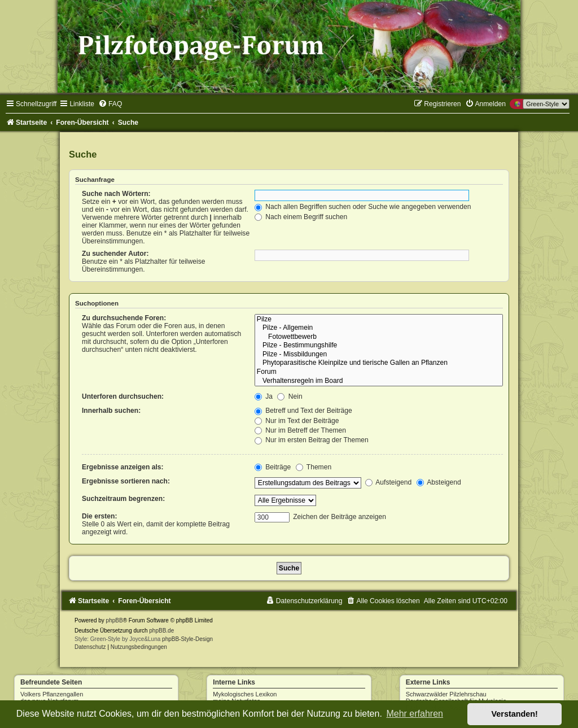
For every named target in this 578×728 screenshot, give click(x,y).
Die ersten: (100, 516)
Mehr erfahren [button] (415, 714)
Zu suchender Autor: (115, 254)
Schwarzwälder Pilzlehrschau (446, 694)
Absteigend (439, 482)
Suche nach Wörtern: (116, 194)
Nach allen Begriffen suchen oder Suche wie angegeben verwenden (363, 207)
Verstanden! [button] (515, 714)
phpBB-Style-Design (187, 639)
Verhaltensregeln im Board (379, 381)
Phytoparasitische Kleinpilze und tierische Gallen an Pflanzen (379, 363)
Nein (290, 396)
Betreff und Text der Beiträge (303, 411)
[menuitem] (110, 104)
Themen (314, 467)
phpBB (115, 620)
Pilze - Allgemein (379, 328)
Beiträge (273, 467)
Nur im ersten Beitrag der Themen (312, 440)
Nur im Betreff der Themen (300, 430)
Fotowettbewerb (379, 337)
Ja (264, 396)
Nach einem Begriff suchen (301, 217)
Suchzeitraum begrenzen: (123, 499)
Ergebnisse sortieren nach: (126, 481)
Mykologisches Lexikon (245, 694)
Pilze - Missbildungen (379, 355)
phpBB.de (161, 631)
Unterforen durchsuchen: (123, 396)
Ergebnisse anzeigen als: (123, 467)
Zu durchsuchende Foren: (124, 318)
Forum (379, 372)
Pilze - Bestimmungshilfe (379, 346)
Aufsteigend (389, 482)
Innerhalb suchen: (111, 411)
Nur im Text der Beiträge (297, 421)
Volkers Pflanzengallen (52, 694)
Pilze (379, 320)
